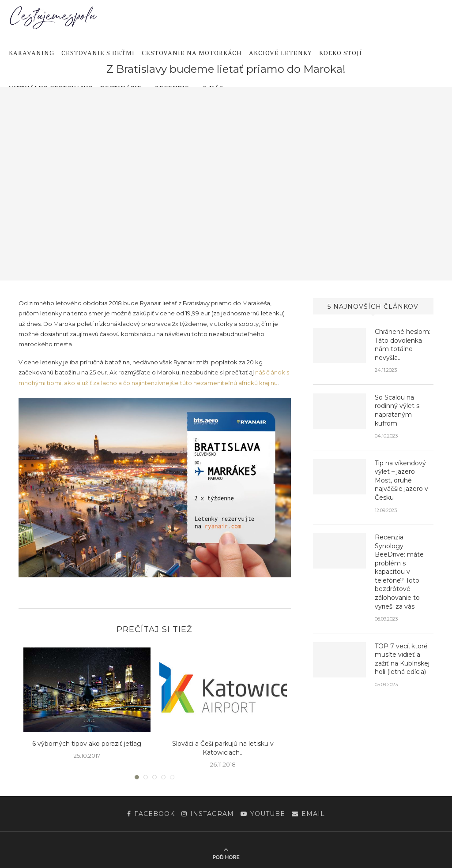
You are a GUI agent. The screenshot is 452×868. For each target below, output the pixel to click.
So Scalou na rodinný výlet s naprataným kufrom (397, 410)
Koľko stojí (341, 53)
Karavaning (32, 53)
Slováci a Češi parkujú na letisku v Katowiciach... (223, 748)
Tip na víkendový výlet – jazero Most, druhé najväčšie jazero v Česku (401, 480)
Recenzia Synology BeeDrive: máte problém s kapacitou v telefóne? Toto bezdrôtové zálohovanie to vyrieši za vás (399, 572)
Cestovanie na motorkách (192, 53)
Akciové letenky (281, 53)
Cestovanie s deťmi (98, 53)
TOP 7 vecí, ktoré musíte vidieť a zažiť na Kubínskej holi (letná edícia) (402, 659)
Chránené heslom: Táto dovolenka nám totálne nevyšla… (403, 345)
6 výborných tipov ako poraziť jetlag (87, 744)
